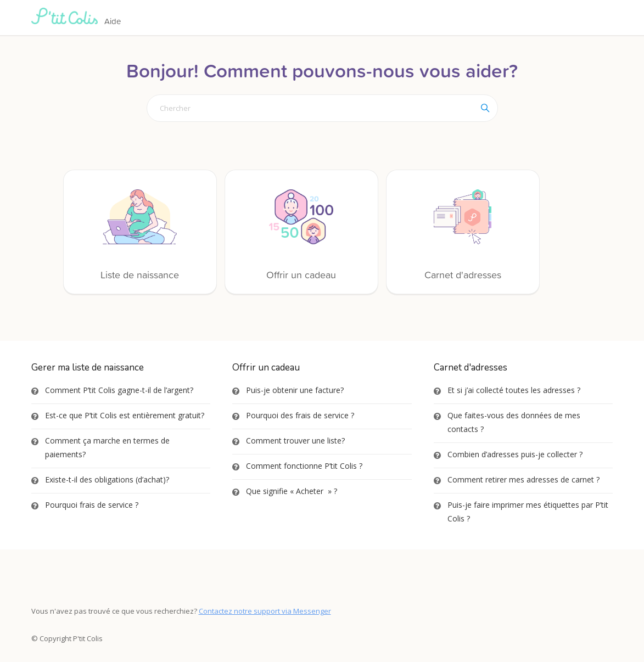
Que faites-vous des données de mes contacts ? (514, 422)
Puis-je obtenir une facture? (295, 390)
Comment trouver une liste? (295, 441)
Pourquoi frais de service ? (92, 505)
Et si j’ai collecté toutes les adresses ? (514, 390)
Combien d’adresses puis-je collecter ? (515, 454)
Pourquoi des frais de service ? (300, 415)
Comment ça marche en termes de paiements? (107, 447)
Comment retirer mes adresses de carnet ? (523, 479)
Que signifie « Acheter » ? (292, 491)
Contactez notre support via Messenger (265, 611)
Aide (113, 21)
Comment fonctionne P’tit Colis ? (304, 466)
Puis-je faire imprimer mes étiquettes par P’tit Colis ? (528, 512)
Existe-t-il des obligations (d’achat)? (107, 479)
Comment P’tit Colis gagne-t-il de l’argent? (119, 390)
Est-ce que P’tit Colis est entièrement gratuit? (125, 415)
